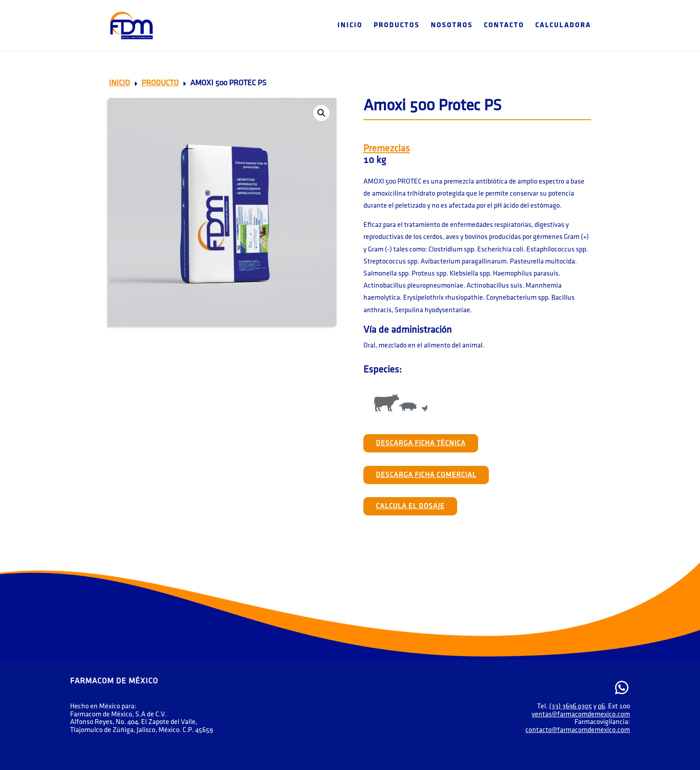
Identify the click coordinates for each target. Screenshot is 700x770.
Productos (397, 26)
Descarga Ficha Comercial (426, 475)
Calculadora (563, 26)
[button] (321, 113)
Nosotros (452, 26)
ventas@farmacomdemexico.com (581, 714)
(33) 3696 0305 (571, 706)
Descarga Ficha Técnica (421, 443)
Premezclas (387, 149)
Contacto (504, 26)
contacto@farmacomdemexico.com (578, 730)
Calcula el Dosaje (410, 506)
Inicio (350, 26)
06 (601, 706)
